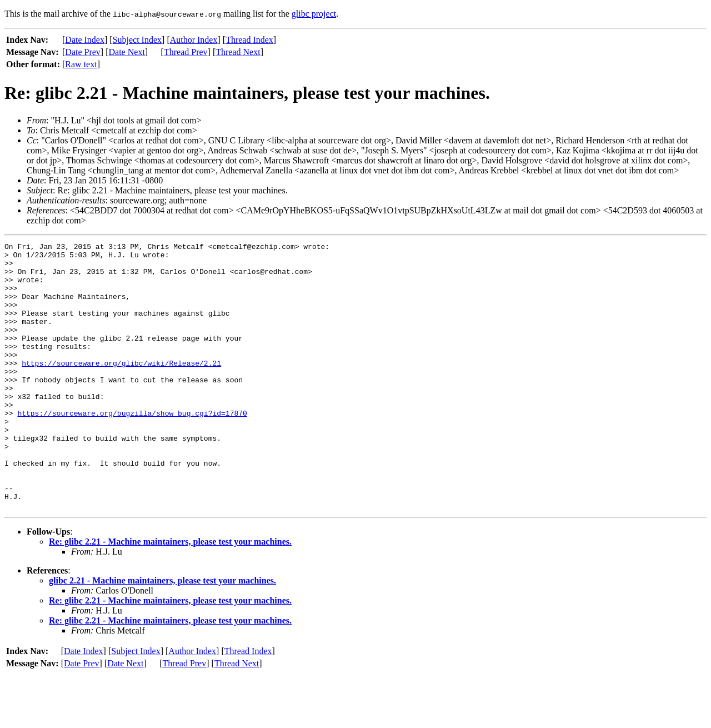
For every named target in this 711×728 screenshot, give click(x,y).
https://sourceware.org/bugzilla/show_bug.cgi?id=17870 (132, 448)
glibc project (314, 14)
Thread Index (249, 40)
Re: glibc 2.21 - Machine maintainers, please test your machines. (170, 595)
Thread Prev (186, 52)
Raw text (81, 64)
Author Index (194, 40)
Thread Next (238, 52)
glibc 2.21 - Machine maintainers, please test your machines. (162, 634)
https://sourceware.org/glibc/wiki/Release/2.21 (121, 388)
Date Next (127, 52)
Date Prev (83, 52)
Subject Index (137, 40)
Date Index (85, 40)
